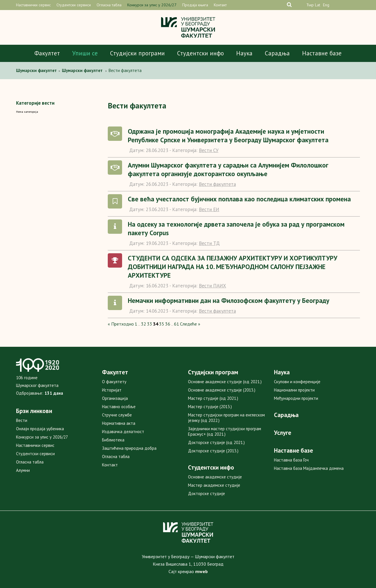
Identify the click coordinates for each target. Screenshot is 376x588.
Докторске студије (206, 493)
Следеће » (190, 324)
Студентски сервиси (74, 5)
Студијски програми (137, 53)
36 (168, 324)
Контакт (220, 5)
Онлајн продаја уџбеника (40, 429)
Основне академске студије (215, 477)
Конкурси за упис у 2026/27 (152, 5)
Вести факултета (217, 184)
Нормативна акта (119, 423)
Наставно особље (119, 407)
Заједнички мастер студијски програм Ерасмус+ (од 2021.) (225, 431)
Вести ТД (209, 243)
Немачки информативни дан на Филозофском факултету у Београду (229, 300)
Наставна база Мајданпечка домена (309, 468)
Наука (244, 53)
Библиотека (113, 440)
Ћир (310, 5)
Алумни (23, 470)
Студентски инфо (200, 53)
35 (162, 324)
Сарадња (277, 53)
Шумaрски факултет (37, 70)
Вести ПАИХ (213, 286)
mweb (201, 571)
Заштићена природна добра (129, 448)
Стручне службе (117, 415)
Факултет (47, 53)
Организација (115, 398)
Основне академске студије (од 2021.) (225, 382)
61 (177, 324)
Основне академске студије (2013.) (222, 390)
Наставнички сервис (33, 5)
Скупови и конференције (297, 382)
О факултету (114, 382)
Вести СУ (209, 150)
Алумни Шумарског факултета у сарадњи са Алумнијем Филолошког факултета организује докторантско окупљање (228, 169)
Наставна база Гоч (291, 460)
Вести (22, 420)
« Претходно (121, 324)
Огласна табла (109, 5)
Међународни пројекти (296, 398)
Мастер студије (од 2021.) (213, 398)
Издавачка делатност (123, 432)
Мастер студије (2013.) (210, 407)
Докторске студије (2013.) (213, 451)
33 (150, 324)
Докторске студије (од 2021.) (216, 442)
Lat (318, 5)
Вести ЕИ (209, 209)
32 (144, 324)
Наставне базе (322, 53)
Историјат (112, 390)
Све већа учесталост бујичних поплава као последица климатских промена (239, 199)
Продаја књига (195, 5)
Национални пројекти (294, 390)
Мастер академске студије (214, 485)
